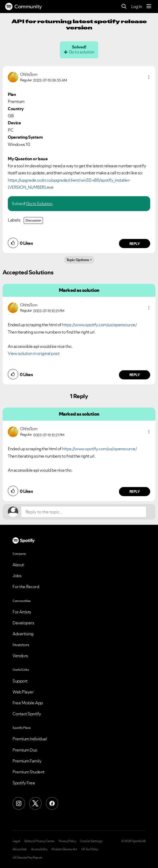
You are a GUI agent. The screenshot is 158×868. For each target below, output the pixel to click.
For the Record (26, 587)
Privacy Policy (67, 841)
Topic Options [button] (78, 260)
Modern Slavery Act (64, 849)
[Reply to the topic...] (84, 512)
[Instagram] (19, 803)
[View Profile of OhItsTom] (29, 74)
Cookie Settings (91, 841)
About (18, 565)
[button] (149, 77)
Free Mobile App (28, 703)
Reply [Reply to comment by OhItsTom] (135, 244)
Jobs (17, 576)
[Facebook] (52, 803)
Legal (16, 841)
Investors (21, 645)
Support (20, 681)
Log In (137, 7)
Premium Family (27, 761)
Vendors (20, 656)
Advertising (23, 634)
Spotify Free (24, 783)
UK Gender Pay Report (27, 858)
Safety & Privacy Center (39, 841)
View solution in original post (34, 353)
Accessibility (39, 849)
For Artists (22, 612)
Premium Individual (30, 739)
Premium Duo (25, 750)
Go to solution (81, 52)
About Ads (20, 849)
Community (24, 7)
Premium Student (29, 772)
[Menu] (149, 7)
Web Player (23, 692)
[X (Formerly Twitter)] (35, 803)
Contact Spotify (27, 714)
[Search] (124, 7)
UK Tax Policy (90, 849)
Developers (23, 623)
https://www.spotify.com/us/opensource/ (99, 325)
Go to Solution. (40, 204)
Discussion (33, 220)
